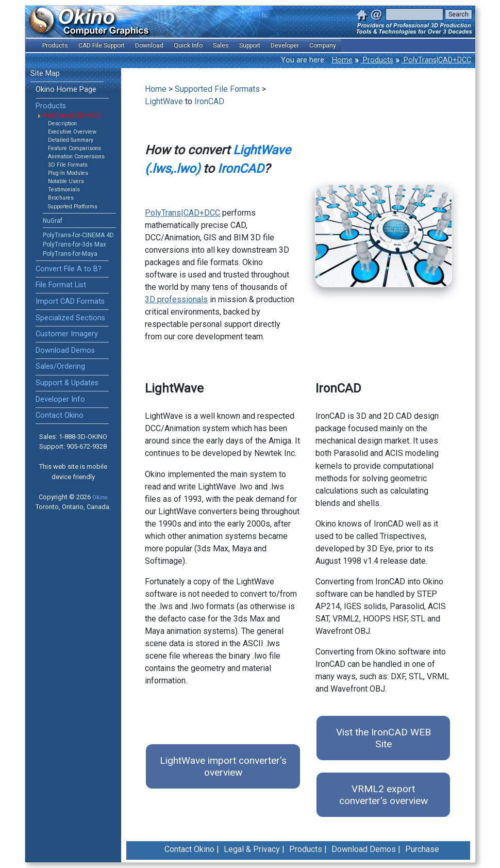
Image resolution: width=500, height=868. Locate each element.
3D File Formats (68, 165)
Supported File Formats (217, 89)
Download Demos (65, 350)
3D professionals (176, 299)
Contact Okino (60, 415)
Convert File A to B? (69, 269)
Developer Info (60, 399)
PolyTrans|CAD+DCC (436, 60)
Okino (100, 497)
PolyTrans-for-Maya (70, 254)
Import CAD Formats (70, 301)
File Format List (61, 285)
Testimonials (64, 190)
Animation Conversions (76, 157)
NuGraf (53, 221)
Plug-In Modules (68, 173)
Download (149, 45)
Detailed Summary (71, 140)
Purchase (422, 849)
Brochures (61, 198)
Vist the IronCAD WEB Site (384, 738)
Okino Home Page (66, 89)
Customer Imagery (67, 334)
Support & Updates (67, 383)
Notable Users (66, 181)
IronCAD (209, 101)
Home (342, 60)
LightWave (164, 101)
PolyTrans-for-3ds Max (74, 244)
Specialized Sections (70, 318)
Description (62, 124)
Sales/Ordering (60, 366)
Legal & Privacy (252, 849)
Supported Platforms (73, 207)
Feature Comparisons (74, 148)
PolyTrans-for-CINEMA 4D (78, 235)
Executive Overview (72, 132)
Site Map (45, 73)
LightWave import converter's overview (223, 766)
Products (377, 60)
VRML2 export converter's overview (384, 795)
